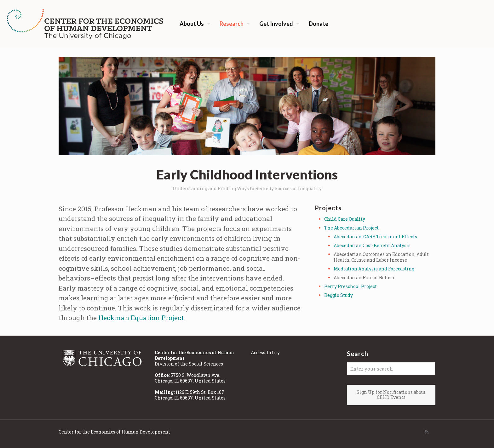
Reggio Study (339, 295)
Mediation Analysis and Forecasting (374, 269)
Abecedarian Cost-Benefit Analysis (372, 245)
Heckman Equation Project (141, 318)
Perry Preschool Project (350, 286)
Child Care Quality (345, 219)
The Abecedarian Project (351, 228)
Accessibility (265, 352)
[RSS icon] (427, 432)
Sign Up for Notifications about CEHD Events (391, 395)
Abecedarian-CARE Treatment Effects (375, 237)
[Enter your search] (391, 369)
